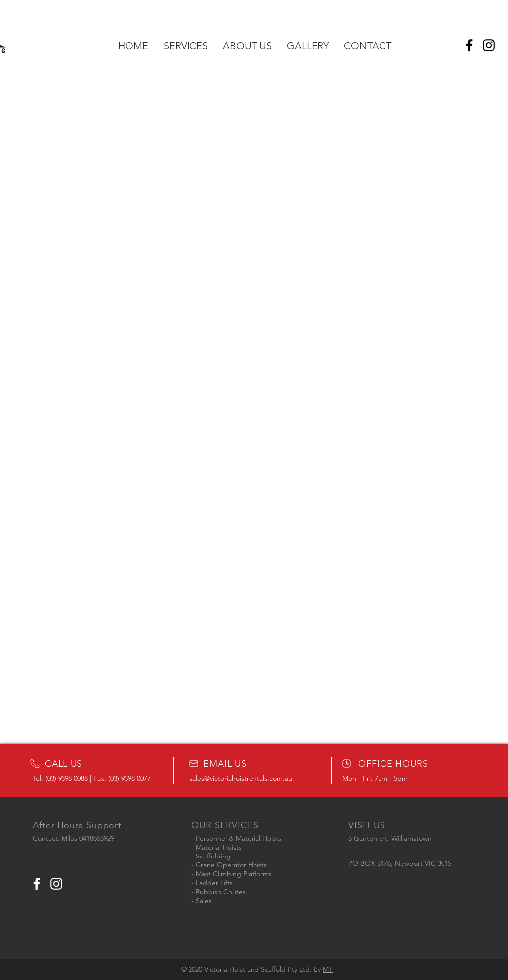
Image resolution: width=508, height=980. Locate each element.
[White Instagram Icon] (56, 884)
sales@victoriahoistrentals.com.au (241, 778)
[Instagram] (489, 45)
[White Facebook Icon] (37, 884)
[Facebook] (469, 45)
